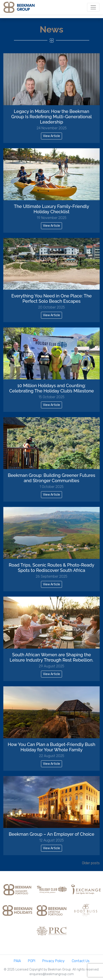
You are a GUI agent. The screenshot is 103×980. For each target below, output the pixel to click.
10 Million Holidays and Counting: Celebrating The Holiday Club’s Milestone (51, 388)
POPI (32, 961)
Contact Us (81, 961)
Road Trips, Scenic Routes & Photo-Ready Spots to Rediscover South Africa (51, 568)
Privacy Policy (53, 961)
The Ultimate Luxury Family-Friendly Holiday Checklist (52, 209)
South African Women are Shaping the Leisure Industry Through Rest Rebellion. (52, 657)
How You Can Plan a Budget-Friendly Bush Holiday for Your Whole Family (51, 747)
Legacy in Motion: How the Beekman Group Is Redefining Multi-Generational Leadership (51, 117)
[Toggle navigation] (93, 7)
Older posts (91, 863)
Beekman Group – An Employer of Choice (51, 834)
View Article (51, 136)
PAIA (17, 961)
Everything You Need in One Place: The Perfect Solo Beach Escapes (51, 299)
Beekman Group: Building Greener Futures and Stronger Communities (51, 478)
